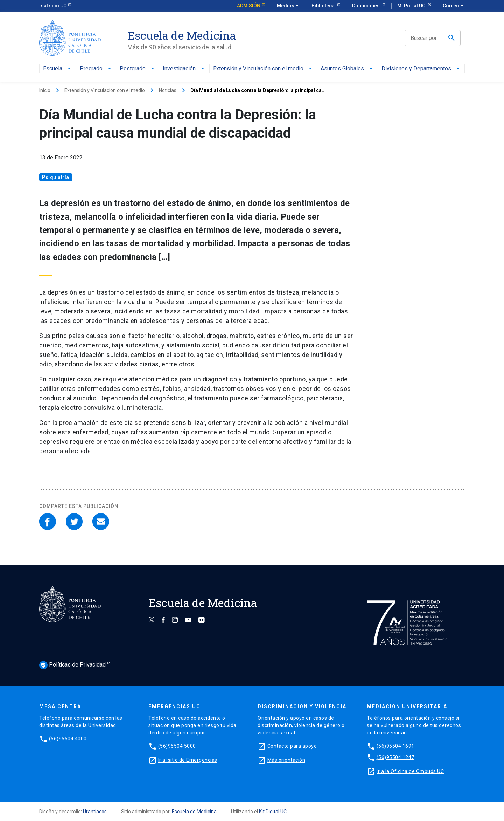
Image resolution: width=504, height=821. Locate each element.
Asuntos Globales (347, 69)
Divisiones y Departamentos (421, 69)
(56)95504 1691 (395, 746)
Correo (454, 6)
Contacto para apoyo (292, 746)
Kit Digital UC (273, 812)
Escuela (58, 69)
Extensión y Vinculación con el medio (263, 69)
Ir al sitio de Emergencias (188, 760)
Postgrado (138, 69)
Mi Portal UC (412, 6)
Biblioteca (324, 6)
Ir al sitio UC (53, 6)
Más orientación (286, 760)
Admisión (249, 6)
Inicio (45, 90)
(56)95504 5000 (177, 746)
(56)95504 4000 (68, 739)
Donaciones (366, 6)
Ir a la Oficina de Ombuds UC (410, 771)
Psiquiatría (56, 177)
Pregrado (96, 69)
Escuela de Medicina (194, 812)
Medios (288, 6)
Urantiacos (95, 812)
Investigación (184, 69)
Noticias (168, 90)
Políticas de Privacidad (72, 665)
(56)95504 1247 (395, 757)
